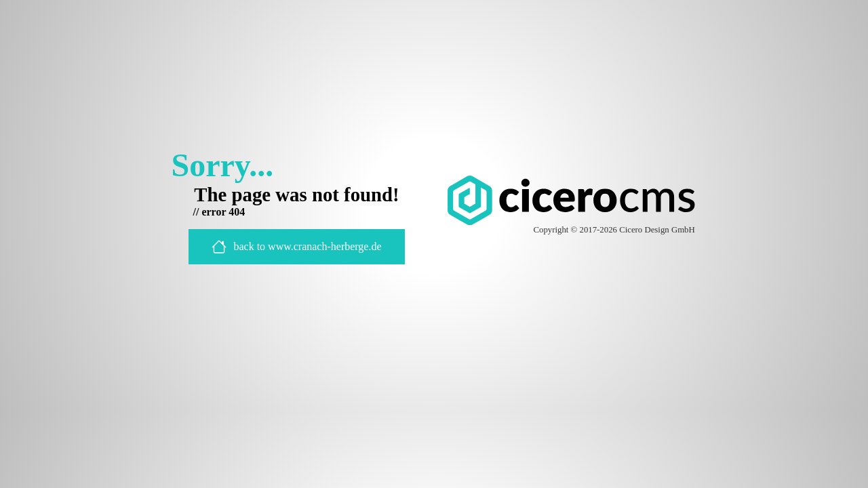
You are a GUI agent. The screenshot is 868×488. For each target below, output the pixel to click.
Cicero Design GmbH (657, 230)
